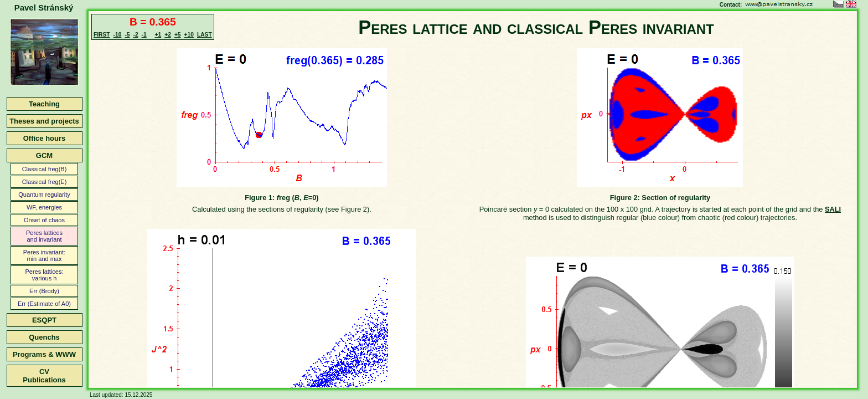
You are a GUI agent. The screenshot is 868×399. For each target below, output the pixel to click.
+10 (189, 35)
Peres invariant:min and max (44, 255)
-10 (118, 35)
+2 (168, 35)
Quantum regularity (44, 195)
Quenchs (44, 337)
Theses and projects (44, 121)
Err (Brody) (44, 291)
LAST (205, 35)
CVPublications (44, 376)
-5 (127, 35)
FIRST (102, 35)
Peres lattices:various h (44, 275)
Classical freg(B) (45, 169)
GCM (44, 155)
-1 (144, 35)
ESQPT (44, 320)
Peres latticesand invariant (44, 236)
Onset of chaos (44, 220)
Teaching (44, 104)
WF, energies (44, 207)
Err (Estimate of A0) (44, 304)
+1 (158, 35)
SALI (833, 209)
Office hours (45, 138)
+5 (178, 35)
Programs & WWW (44, 354)
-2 (135, 35)
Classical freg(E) (45, 182)
